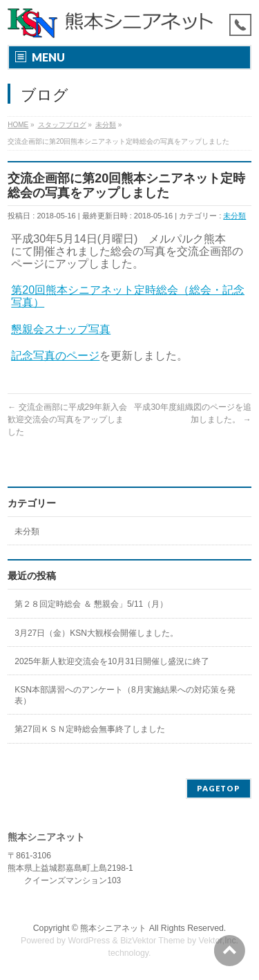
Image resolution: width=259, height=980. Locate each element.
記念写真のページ (55, 356)
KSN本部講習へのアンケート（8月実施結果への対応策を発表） (125, 695)
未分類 (234, 216)
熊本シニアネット (113, 928)
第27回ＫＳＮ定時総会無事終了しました (89, 729)
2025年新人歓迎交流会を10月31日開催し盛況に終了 (112, 661)
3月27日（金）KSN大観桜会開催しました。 (96, 633)
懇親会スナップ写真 (61, 329)
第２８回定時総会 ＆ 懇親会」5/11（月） (91, 604)
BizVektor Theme (153, 941)
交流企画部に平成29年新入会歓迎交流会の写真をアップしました (67, 420)
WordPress (89, 941)
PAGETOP (219, 788)
